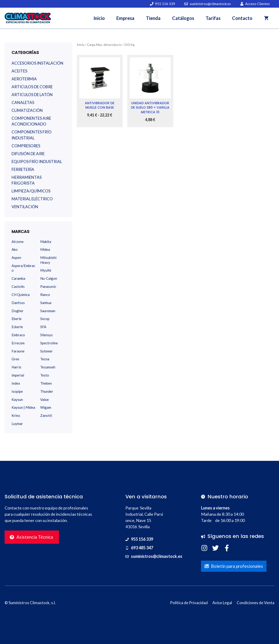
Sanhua (46, 303)
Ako (15, 249)
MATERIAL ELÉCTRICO (32, 199)
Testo (45, 375)
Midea (45, 249)
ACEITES (19, 71)
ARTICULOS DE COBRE (32, 87)
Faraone (18, 351)
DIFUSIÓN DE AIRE (28, 154)
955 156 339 (142, 539)
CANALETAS (23, 102)
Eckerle (17, 327)
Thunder (47, 391)
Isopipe (17, 391)
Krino (16, 415)
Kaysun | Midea (23, 407)
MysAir (46, 270)
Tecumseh (48, 367)
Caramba (18, 278)
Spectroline (49, 343)
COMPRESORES (26, 146)
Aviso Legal (222, 603)
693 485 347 (142, 548)
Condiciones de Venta (256, 603)
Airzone (18, 242)
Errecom (18, 343)
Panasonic (48, 286)
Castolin (18, 286)
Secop (45, 319)
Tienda (153, 18)
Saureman (48, 311)
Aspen (16, 258)
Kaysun (17, 399)
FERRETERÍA (23, 169)
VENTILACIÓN (25, 207)
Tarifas (213, 18)
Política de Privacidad (189, 603)
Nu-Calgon (49, 278)
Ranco (45, 295)
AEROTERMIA (24, 79)
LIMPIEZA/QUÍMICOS (31, 191)
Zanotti (46, 415)
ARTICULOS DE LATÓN (32, 95)
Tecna (45, 359)
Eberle (17, 319)
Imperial (18, 375)
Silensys (46, 335)
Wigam (46, 407)
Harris (16, 367)
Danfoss (18, 303)
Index (16, 383)
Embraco (18, 335)
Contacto (242, 18)
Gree (15, 359)
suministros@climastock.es (157, 556)
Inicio (99, 18)
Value (45, 399)
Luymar (17, 424)
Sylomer (46, 351)
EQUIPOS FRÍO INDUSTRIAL (37, 162)
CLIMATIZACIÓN (27, 110)
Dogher (18, 311)
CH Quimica (21, 295)
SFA (43, 327)
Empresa (125, 18)
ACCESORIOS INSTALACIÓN (37, 63)
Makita (46, 242)
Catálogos (183, 18)
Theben (46, 383)
